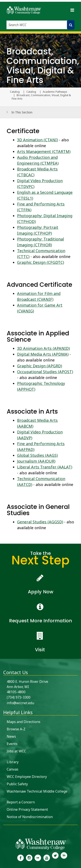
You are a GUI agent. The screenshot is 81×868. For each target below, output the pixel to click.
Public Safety (17, 784)
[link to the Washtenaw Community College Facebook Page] (20, 857)
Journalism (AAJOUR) (36, 461)
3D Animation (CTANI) (37, 140)
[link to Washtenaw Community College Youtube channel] (47, 857)
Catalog (31, 92)
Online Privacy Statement (27, 809)
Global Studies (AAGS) (37, 455)
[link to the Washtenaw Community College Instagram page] (29, 857)
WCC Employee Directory (27, 777)
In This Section (22, 112)
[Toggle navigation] (72, 10)
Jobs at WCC (16, 751)
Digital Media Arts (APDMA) (43, 354)
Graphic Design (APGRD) (40, 366)
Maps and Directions (24, 722)
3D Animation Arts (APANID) (43, 348)
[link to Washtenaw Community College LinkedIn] (64, 857)
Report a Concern (21, 802)
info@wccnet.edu (20, 703)
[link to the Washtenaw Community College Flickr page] (38, 857)
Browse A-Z (16, 729)
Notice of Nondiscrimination (30, 817)
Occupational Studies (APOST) (45, 372)
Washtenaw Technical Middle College (37, 791)
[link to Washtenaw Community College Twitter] (55, 857)
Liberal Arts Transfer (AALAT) (45, 467)
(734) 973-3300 (19, 697)
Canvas (13, 769)
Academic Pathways (55, 92)
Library (13, 762)
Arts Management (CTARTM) (44, 151)
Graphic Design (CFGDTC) (40, 262)
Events (12, 744)
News (11, 736)
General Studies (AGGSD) (40, 522)
